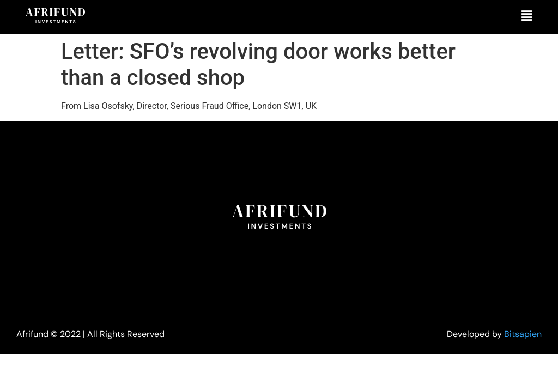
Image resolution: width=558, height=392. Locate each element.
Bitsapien (523, 334)
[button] (527, 16)
